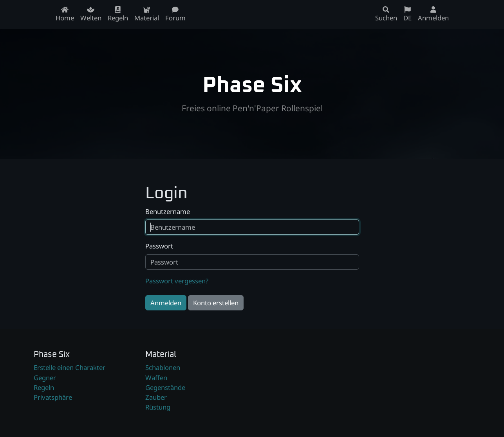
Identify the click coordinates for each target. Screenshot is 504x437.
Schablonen (163, 367)
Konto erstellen (216, 303)
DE (407, 14)
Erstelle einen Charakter (70, 367)
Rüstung (158, 407)
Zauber (156, 397)
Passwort (159, 246)
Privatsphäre (53, 397)
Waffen (156, 378)
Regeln (44, 387)
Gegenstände (165, 387)
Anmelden (166, 303)
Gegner (45, 378)
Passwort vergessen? (177, 281)
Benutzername (168, 211)
